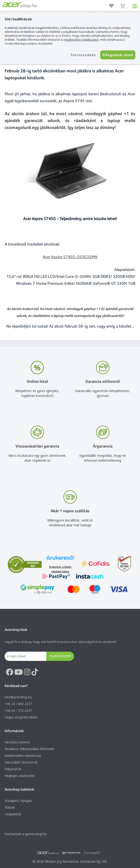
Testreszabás (83, 55)
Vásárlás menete (17, 742)
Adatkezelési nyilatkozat (23, 756)
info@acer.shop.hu (18, 697)
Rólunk (10, 807)
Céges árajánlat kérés (21, 717)
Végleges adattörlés (20, 776)
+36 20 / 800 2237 (18, 704)
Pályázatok (13, 769)
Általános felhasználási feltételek (29, 749)
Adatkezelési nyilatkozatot (81, 40)
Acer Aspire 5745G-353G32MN (70, 257)
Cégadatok (13, 814)
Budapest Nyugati (18, 801)
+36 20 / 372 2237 (18, 710)
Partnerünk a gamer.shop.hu (26, 834)
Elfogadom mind (118, 55)
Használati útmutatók (21, 762)
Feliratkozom (60, 656)
